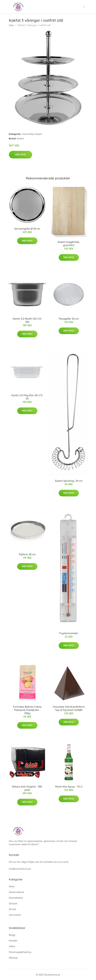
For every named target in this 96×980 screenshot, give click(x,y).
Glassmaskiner (17, 892)
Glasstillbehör (16, 898)
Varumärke (28, 134)
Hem (11, 25)
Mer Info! (21, 155)
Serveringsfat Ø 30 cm (27, 229)
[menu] (85, 7)
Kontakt (13, 941)
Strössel (13, 903)
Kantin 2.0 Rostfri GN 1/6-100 (27, 320)
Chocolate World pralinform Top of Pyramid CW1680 (69, 708)
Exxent (39, 134)
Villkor (12, 946)
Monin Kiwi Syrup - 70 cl (69, 787)
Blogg (12, 935)
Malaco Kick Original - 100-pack (27, 788)
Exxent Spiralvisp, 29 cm (69, 481)
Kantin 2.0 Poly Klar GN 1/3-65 (27, 397)
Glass (12, 886)
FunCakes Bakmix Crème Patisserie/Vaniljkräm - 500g (27, 710)
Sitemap (13, 958)
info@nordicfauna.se (20, 869)
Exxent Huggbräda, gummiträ (69, 244)
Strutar (13, 909)
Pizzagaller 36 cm (69, 319)
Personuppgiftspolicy (20, 952)
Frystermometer (69, 633)
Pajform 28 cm (27, 554)
